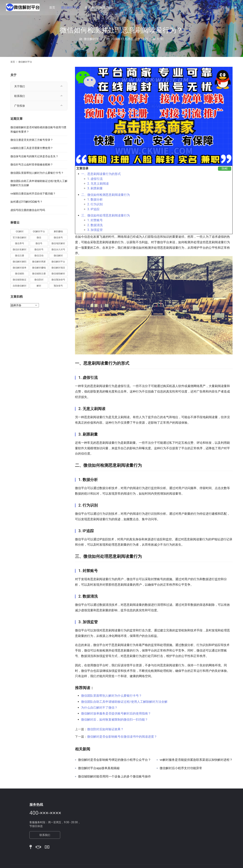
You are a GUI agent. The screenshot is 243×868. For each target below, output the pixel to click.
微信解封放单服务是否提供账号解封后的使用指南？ (116, 713)
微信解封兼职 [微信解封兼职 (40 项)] (20, 262)
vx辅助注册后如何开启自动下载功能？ (33, 194)
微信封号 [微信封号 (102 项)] (39, 249)
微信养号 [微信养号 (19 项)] (20, 243)
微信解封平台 (71, 7)
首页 (53, 7)
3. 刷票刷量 (95, 188)
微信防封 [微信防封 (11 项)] (39, 280)
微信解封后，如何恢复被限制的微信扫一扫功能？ (114, 720)
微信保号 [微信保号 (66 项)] (58, 238)
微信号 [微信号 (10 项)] (39, 243)
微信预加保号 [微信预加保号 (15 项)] (58, 280)
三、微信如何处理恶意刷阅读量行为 (106, 215)
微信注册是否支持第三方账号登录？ (32, 140)
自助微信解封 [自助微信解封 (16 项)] (20, 286)
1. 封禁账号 (95, 220)
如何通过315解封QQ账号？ (26, 202)
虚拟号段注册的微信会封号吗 (28, 210)
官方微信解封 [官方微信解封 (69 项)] (20, 238)
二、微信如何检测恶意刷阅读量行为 (106, 195)
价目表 (90, 7)
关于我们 (106, 7)
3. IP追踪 (93, 209)
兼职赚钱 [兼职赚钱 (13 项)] (58, 231)
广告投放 (20, 106)
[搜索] (214, 7)
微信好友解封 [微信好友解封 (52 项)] (20, 249)
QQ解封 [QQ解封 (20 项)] (20, 231)
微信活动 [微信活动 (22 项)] (39, 256)
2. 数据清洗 (95, 225)
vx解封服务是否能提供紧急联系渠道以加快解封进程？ (196, 760)
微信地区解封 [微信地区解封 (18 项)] (58, 243)
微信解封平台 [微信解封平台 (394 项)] (58, 262)
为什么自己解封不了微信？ (99, 708)
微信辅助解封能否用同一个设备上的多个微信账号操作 (114, 777)
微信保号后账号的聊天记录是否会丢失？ (34, 156)
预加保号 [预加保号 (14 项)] (58, 286)
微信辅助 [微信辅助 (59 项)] (20, 274)
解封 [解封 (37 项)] (39, 286)
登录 (225, 8)
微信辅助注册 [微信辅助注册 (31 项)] (39, 274)
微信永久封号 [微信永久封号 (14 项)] (58, 249)
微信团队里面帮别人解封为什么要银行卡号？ (111, 696)
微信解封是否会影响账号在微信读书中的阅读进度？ (122, 737)
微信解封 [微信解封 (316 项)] (58, 256)
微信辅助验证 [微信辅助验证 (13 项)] (20, 280)
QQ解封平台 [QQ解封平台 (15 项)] (39, 231)
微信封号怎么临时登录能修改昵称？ (32, 164)
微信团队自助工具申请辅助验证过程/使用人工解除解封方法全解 (124, 702)
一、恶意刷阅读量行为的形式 (101, 174)
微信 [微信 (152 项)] (39, 238)
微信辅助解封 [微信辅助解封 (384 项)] (58, 274)
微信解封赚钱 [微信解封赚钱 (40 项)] (39, 268)
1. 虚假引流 (95, 179)
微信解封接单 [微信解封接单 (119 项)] (20, 268)
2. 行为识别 (95, 204)
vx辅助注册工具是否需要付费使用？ (32, 148)
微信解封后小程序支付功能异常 (181, 768)
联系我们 (20, 96)
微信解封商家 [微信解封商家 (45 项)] (39, 262)
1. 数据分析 (95, 199)
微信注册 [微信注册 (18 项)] (20, 256)
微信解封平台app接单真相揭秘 (99, 768)
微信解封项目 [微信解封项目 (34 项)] (58, 268)
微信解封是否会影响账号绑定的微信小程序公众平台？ (114, 760)
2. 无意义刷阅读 (98, 184)
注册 (234, 8)
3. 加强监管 (95, 230)
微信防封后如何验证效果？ (105, 729)
